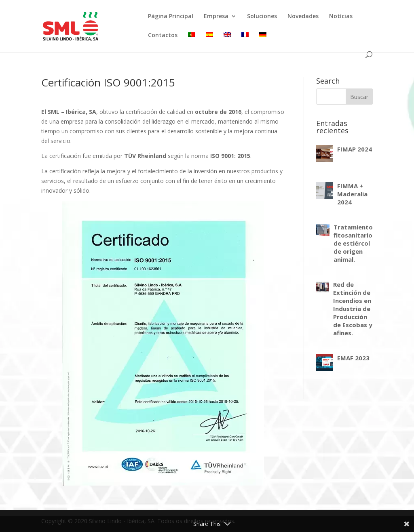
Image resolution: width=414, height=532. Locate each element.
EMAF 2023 (353, 358)
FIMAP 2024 (355, 149)
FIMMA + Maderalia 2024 (352, 194)
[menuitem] (192, 42)
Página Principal (171, 17)
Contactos (163, 36)
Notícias (341, 17)
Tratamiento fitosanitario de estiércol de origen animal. (353, 243)
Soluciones (262, 17)
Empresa (216, 17)
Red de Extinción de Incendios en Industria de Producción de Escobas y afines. (353, 309)
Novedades (303, 17)
